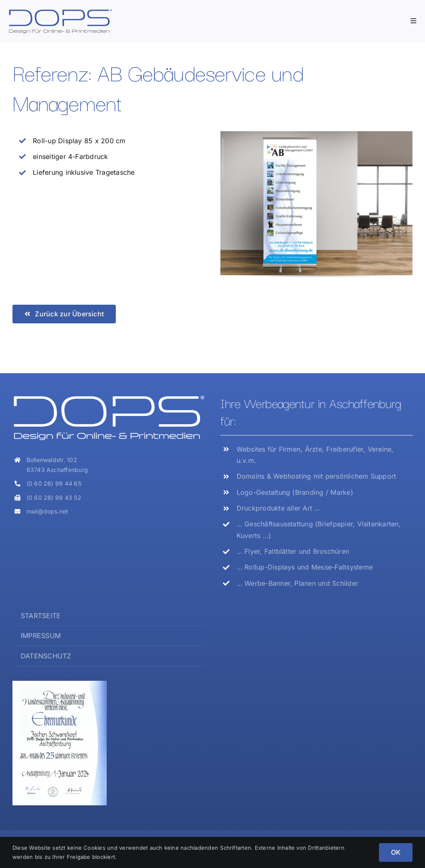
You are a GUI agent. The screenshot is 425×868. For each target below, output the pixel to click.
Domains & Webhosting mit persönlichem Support (316, 476)
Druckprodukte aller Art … (278, 508)
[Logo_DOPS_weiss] (109, 397)
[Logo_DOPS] (60, 12)
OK (396, 852)
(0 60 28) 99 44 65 (54, 483)
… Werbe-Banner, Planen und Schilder (297, 583)
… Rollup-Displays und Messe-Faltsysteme (305, 567)
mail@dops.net (48, 511)
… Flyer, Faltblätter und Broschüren (293, 551)
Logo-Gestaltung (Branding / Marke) (295, 492)
